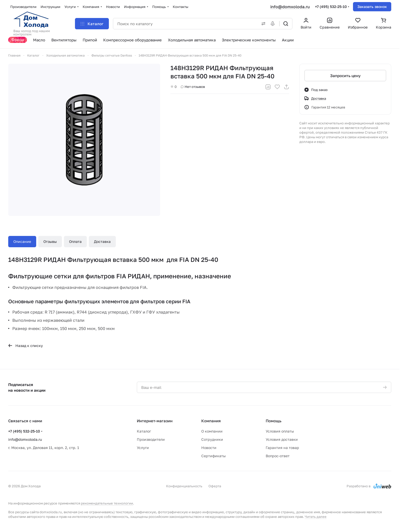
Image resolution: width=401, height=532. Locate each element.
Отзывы (50, 241)
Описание (22, 241)
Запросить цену (345, 76)
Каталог (144, 431)
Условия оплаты (280, 431)
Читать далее (316, 517)
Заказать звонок (372, 7)
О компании (212, 431)
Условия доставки (282, 439)
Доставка (102, 241)
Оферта (215, 486)
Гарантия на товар (282, 448)
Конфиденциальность (184, 486)
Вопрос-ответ (278, 456)
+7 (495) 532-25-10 (331, 7)
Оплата (75, 241)
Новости (209, 448)
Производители (151, 439)
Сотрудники (212, 439)
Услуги (143, 448)
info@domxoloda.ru (290, 7)
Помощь (274, 421)
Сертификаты (213, 456)
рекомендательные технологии (107, 503)
